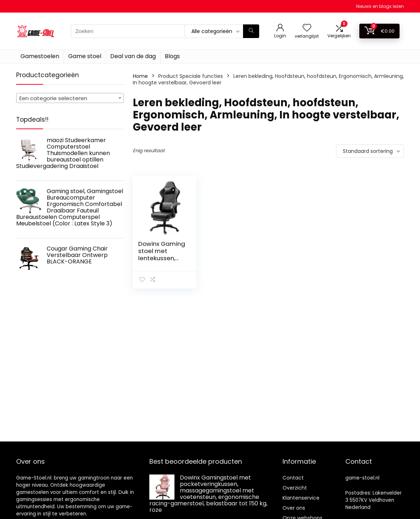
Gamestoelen (40, 56)
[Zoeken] (251, 31)
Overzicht (295, 488)
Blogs (172, 56)
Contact (293, 478)
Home (140, 76)
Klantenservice (301, 498)
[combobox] (70, 98)
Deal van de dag (133, 56)
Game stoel (85, 56)
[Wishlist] (307, 28)
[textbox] (70, 98)
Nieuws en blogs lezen (380, 6)
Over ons (294, 508)
